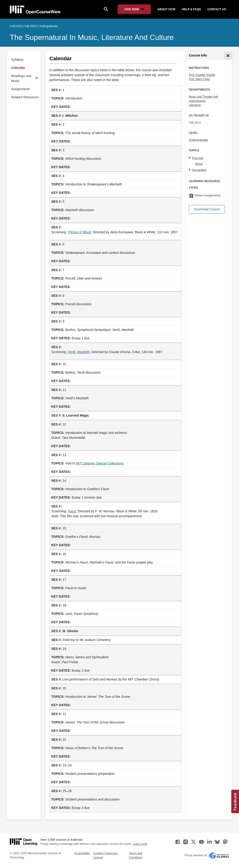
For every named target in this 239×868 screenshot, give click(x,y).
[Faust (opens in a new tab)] (72, 511)
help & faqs (191, 9)
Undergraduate (198, 140)
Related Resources (25, 97)
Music (199, 164)
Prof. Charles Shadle (202, 75)
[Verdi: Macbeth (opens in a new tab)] (79, 352)
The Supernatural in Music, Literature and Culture (92, 37)
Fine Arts (198, 158)
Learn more (140, 844)
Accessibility (82, 853)
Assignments (21, 89)
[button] (207, 209)
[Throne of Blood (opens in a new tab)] (79, 232)
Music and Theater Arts (204, 97)
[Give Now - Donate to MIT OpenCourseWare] (134, 9)
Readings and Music (21, 78)
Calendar (18, 68)
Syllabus (17, 60)
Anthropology (197, 101)
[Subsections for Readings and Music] (37, 79)
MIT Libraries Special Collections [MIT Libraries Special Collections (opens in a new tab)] (100, 463)
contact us (217, 9)
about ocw (166, 9)
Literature (195, 105)
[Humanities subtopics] (190, 170)
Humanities (199, 170)
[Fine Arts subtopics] (190, 158)
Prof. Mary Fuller (199, 79)
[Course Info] (228, 56)
